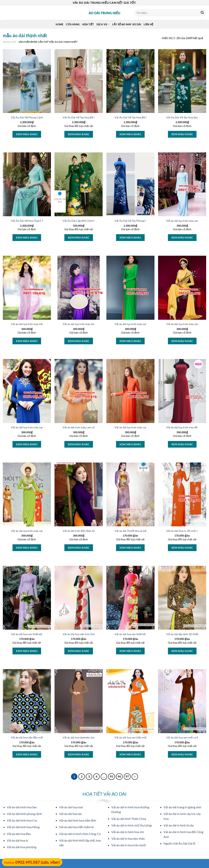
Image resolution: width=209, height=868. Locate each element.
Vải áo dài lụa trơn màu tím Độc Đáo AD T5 (88, 324)
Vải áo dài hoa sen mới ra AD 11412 (187, 737)
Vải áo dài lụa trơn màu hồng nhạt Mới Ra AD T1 (40, 324)
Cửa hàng (73, 24)
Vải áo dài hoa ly (17, 840)
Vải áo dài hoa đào (19, 834)
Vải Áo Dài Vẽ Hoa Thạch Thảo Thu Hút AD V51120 (42, 221)
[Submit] (202, 13)
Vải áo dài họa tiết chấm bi (76, 827)
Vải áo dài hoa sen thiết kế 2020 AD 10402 (36, 634)
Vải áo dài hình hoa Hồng (23, 827)
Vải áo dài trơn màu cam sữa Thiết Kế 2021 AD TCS (93, 427)
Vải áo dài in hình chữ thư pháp (132, 825)
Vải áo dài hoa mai (71, 807)
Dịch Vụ (103, 24)
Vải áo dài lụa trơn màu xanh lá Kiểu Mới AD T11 (40, 531)
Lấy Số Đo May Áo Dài (127, 24)
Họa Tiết (88, 24)
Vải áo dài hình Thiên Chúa (129, 819)
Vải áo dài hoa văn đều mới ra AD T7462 (35, 737)
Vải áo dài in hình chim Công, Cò (80, 834)
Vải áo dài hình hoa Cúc (22, 820)
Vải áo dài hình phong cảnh (24, 814)
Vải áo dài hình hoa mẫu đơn (78, 820)
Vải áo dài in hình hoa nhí (128, 832)
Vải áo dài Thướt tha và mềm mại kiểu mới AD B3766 (146, 531)
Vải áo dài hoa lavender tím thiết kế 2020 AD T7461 (93, 737)
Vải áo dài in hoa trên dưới (129, 845)
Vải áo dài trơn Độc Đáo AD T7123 (83, 531)
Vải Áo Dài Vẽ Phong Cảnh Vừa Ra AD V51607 (39, 117)
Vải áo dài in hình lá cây (179, 825)
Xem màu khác (27, 134)
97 (127, 776)
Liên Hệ (148, 24)
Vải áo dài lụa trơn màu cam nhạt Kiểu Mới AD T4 (144, 427)
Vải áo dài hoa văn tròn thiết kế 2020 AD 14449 (91, 634)
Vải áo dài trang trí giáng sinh (182, 807)
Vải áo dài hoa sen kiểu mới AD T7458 (137, 737)
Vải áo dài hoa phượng (22, 847)
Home (59, 24)
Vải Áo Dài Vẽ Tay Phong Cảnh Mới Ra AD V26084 (145, 221)
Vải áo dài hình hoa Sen (22, 807)
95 (112, 776)
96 (119, 776)
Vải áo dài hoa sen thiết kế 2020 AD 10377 (140, 634)
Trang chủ (9, 42)
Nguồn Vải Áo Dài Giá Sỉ (179, 843)
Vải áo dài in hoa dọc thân (128, 838)
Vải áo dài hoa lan (71, 814)
